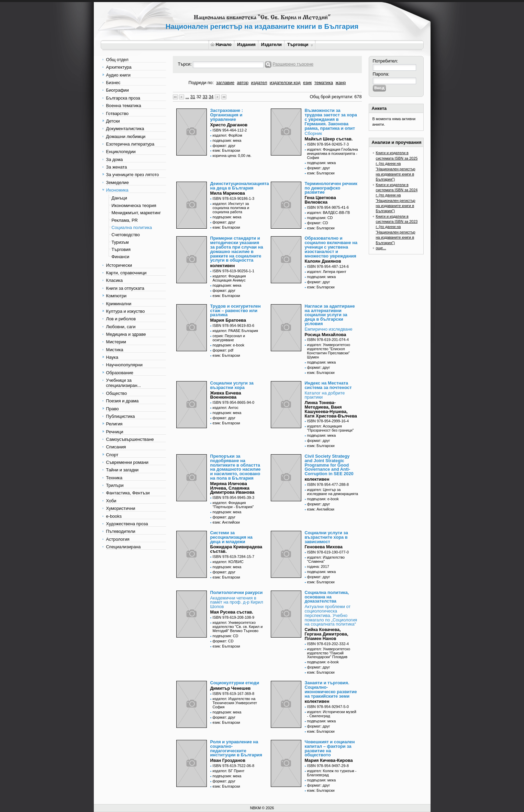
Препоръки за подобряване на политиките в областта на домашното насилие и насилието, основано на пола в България (236, 467)
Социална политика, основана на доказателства (327, 597)
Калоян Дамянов (323, 261)
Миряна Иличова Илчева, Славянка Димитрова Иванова (232, 488)
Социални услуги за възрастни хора (232, 385)
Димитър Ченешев (231, 688)
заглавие (225, 83)
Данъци (119, 198)
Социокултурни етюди (235, 683)
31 (193, 97)
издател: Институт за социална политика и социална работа (231, 208)
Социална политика (132, 227)
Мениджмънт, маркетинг (136, 213)
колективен (223, 266)
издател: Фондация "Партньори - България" (233, 505)
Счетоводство (126, 235)
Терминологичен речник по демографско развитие (331, 188)
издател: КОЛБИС (228, 562)
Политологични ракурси (237, 592)
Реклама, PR (125, 220)
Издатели (271, 44)
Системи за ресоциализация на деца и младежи (231, 537)
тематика (324, 83)
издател (259, 83)
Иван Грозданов (228, 760)
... (187, 97)
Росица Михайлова (326, 335)
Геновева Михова (324, 547)
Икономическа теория (134, 205)
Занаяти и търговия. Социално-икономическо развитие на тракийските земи (331, 689)
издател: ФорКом (227, 135)
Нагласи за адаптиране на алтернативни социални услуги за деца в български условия (330, 315)
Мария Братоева (228, 320)
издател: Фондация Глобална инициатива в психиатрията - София (333, 153)
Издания (246, 44)
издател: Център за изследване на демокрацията (333, 492)
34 (211, 97)
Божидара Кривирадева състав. (236, 549)
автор (243, 83)
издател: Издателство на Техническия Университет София (235, 703)
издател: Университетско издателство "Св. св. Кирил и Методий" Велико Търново (238, 627)
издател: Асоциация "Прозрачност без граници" (331, 428)
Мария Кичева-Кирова (329, 760)
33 (205, 97)
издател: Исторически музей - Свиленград (332, 714)
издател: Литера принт (327, 272)
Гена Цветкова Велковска (320, 200)
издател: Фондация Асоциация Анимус (229, 278)
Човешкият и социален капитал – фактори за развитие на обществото (330, 748)
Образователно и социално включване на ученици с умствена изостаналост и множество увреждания (331, 247)
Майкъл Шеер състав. (329, 139)
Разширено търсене (293, 64)
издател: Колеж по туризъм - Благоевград (332, 773)
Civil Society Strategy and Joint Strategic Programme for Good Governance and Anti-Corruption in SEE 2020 (329, 465)
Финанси (121, 257)
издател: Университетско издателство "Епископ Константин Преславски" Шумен (329, 351)
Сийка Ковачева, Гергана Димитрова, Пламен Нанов (327, 634)
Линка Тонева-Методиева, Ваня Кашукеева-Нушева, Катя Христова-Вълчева (331, 409)
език (307, 83)
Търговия (121, 249)
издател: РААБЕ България (235, 331)
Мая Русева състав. (232, 612)
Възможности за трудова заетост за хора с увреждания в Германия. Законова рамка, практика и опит (331, 119)
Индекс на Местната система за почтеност (328, 385)
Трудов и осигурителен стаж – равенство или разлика (236, 311)
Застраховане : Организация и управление (227, 115)
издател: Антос (226, 408)
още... (381, 248)
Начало (221, 44)
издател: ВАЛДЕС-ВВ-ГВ (329, 213)
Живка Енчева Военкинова (226, 395)
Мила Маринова (228, 193)
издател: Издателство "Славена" (326, 559)
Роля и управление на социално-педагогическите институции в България (236, 748)
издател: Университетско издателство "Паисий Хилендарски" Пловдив (329, 653)
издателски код (285, 83)
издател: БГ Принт (229, 771)
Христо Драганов (229, 125)
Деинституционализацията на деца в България (240, 186)
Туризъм (120, 242)
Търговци (300, 44)
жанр (341, 83)
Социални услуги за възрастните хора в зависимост (326, 537)
